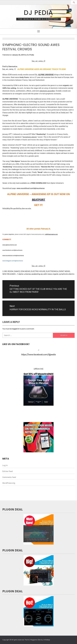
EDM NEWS (25, 271)
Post (4, 66)
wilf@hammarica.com (51, 234)
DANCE (17, 271)
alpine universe (25, 274)
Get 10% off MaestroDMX (39, 374)
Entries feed (8, 471)
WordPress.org (9, 483)
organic (55, 274)
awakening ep (37, 274)
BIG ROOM (9, 271)
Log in (5, 465)
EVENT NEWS (64, 271)
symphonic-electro (67, 274)
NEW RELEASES (9, 274)
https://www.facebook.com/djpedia (38, 355)
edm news (48, 274)
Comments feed (9, 477)
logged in (16, 329)
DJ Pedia (38, 13)
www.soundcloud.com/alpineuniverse (31, 188)
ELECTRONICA (52, 271)
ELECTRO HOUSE (38, 271)
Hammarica (13, 66)
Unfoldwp (47, 640)
